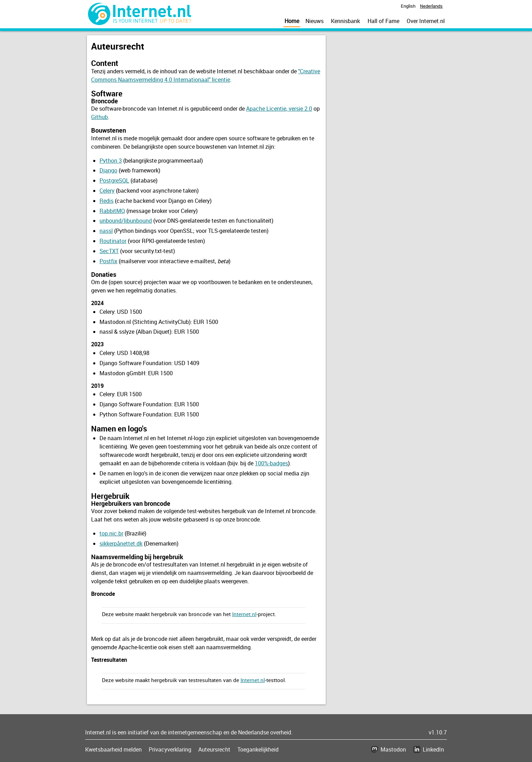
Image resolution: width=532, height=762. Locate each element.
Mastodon (393, 749)
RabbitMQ (112, 211)
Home (292, 21)
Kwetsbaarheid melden (113, 749)
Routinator (113, 241)
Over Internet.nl (426, 21)
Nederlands (431, 6)
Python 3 (111, 161)
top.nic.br (111, 533)
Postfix (108, 261)
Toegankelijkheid (258, 749)
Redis (106, 201)
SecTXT (109, 251)
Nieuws (315, 21)
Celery (107, 191)
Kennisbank (345, 21)
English (408, 6)
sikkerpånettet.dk (121, 543)
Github (99, 117)
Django (108, 170)
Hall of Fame (383, 21)
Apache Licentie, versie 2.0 (279, 109)
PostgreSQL (114, 180)
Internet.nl (244, 614)
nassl (106, 231)
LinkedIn (433, 749)
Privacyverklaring (170, 749)
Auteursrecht (214, 749)
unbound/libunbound (126, 221)
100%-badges (271, 463)
